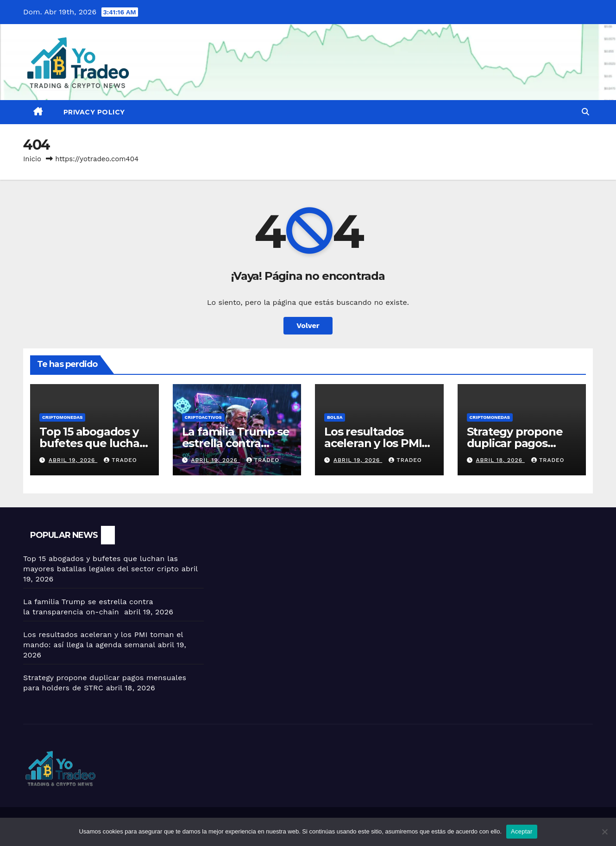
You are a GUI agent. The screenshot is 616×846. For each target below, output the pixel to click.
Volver (308, 325)
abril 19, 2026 (73, 460)
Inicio (32, 159)
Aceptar (522, 831)
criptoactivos (203, 417)
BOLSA (335, 417)
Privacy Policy (94, 112)
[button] (585, 112)
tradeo (120, 460)
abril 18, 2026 (500, 460)
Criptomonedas (62, 417)
